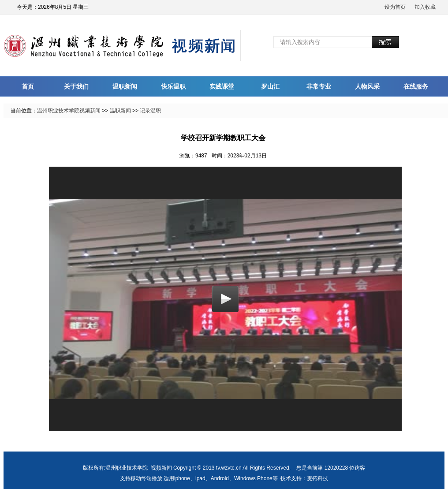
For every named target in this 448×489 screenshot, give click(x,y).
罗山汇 (270, 86)
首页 (28, 86)
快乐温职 (173, 86)
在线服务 (416, 86)
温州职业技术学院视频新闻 (69, 111)
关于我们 (76, 86)
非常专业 (319, 86)
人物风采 (367, 86)
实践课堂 (222, 86)
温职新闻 (125, 86)
